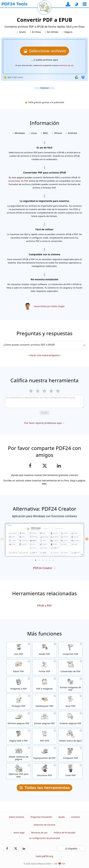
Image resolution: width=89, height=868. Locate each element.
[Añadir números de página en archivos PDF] (19, 754)
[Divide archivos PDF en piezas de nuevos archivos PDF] (44, 650)
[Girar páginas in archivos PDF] (70, 702)
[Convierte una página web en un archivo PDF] (19, 736)
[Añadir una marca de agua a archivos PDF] (70, 736)
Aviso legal (19, 833)
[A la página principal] (14, 4)
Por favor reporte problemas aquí (43, 423)
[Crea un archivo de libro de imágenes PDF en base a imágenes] (19, 684)
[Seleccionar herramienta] (85, 4)
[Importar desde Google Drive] (77, 77)
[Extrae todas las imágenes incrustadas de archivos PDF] (70, 684)
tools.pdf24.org (44, 856)
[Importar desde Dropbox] (83, 77)
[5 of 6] (50, 560)
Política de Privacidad (64, 833)
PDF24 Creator (43, 568)
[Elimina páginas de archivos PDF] (19, 719)
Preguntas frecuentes (41, 817)
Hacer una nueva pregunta (44, 355)
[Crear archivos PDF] (70, 771)
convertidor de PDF (18, 181)
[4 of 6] (46, 560)
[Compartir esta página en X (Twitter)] (44, 466)
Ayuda (62, 817)
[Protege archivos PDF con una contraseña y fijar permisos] (19, 702)
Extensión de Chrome (44, 825)
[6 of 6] (53, 560)
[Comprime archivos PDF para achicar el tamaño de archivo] (70, 650)
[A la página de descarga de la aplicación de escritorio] (68, 4)
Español (73, 849)
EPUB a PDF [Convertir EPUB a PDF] (44, 606)
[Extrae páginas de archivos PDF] (44, 719)
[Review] (45, 402)
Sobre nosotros (16, 817)
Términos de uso (39, 833)
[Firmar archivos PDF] (44, 667)
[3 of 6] (43, 560)
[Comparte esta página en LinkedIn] (59, 466)
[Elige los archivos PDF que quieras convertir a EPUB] (44, 51)
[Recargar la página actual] (44, 8)
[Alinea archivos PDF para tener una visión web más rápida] (19, 771)
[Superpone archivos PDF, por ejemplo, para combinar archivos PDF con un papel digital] (44, 754)
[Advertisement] (44, 93)
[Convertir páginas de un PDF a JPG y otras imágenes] (44, 684)
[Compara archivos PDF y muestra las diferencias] (70, 754)
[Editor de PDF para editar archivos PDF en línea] (19, 667)
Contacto (76, 817)
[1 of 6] (36, 560)
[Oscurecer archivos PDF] (44, 771)
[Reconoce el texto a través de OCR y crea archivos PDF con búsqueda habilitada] (44, 736)
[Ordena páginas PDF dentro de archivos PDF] (70, 719)
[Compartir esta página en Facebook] (30, 466)
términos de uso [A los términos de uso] (67, 65)
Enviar (45, 413)
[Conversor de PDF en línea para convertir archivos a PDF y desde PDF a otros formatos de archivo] (70, 667)
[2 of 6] (39, 560)
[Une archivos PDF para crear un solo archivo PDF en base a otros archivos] (19, 650)
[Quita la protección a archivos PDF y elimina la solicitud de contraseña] (44, 702)
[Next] (87, 539)
